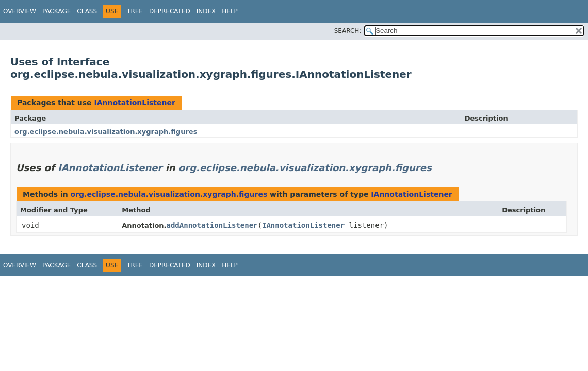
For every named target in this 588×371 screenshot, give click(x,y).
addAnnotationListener (212, 225)
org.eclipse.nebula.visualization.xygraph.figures (106, 132)
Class (87, 11)
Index (206, 11)
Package (56, 11)
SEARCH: (348, 31)
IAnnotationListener (134, 103)
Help (230, 11)
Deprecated (170, 11)
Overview (20, 11)
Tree (135, 11)
